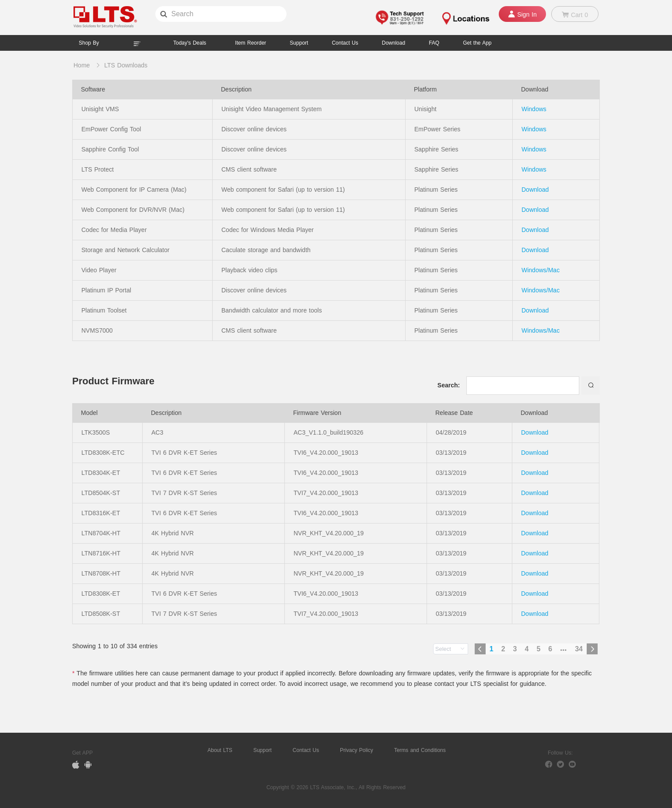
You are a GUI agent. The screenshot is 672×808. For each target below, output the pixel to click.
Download (535, 190)
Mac (554, 270)
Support (299, 43)
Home (82, 65)
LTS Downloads (126, 65)
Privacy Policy (357, 750)
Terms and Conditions (420, 750)
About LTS (220, 750)
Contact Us (306, 750)
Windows (534, 109)
